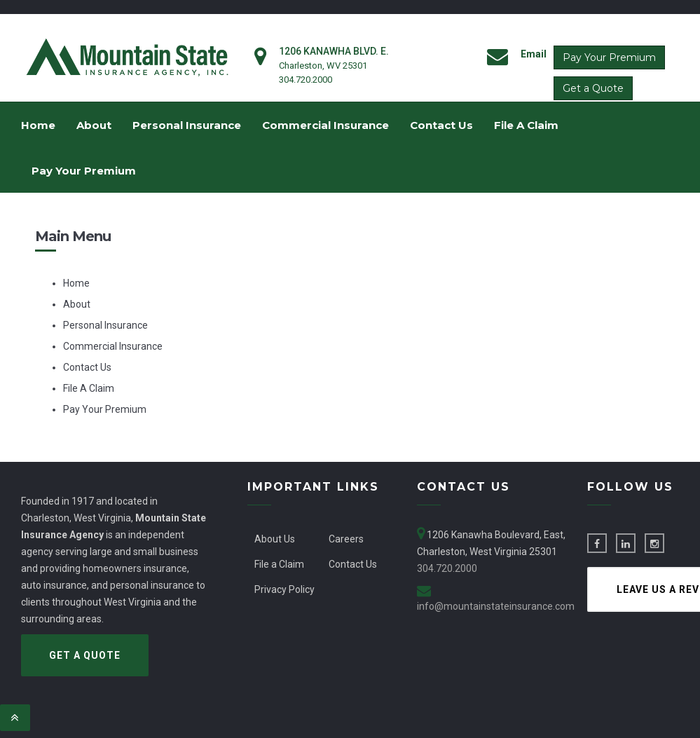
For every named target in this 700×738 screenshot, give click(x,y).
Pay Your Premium (609, 57)
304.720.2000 (306, 80)
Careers (346, 539)
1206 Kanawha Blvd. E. (334, 51)
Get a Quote (593, 88)
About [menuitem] (94, 125)
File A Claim (89, 388)
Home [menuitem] (38, 125)
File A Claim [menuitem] (526, 125)
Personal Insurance (105, 325)
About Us (275, 539)
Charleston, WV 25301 (323, 66)
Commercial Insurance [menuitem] (325, 125)
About (77, 304)
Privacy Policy (284, 589)
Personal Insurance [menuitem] (187, 125)
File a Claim (279, 564)
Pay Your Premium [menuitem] (84, 171)
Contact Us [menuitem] (441, 125)
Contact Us (87, 367)
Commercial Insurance (113, 346)
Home (76, 283)
